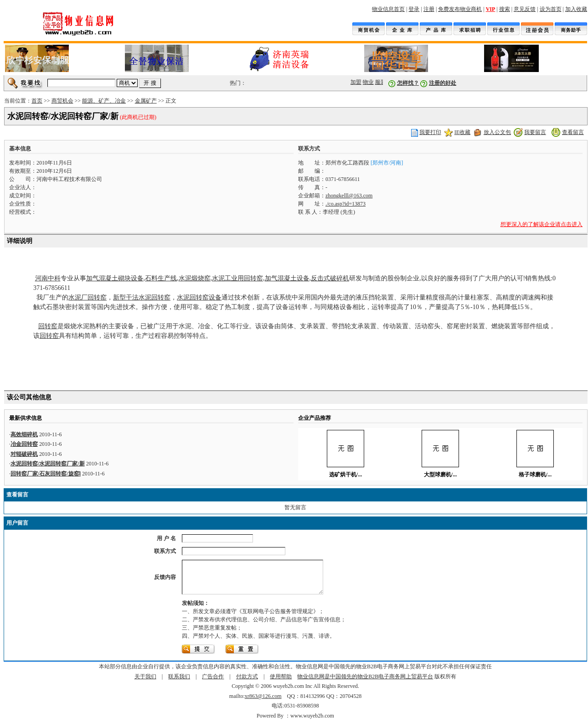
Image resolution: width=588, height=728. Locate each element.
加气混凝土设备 (287, 278)
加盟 (357, 82)
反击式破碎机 (330, 278)
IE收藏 (462, 132)
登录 (414, 9)
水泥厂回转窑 (88, 297)
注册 (429, 9)
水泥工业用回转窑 (237, 278)
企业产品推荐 (315, 418)
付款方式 (247, 683)
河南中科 (48, 278)
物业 (370, 82)
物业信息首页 (388, 9)
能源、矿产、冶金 (104, 101)
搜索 (505, 9)
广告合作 (213, 683)
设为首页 (551, 9)
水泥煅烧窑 (195, 278)
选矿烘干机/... (346, 475)
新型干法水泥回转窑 (142, 297)
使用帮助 (281, 683)
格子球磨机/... (535, 475)
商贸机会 (62, 101)
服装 (382, 82)
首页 (37, 101)
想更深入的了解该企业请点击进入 (542, 224)
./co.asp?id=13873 (346, 204)
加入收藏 (576, 9)
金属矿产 (146, 101)
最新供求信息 (26, 418)
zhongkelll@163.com (349, 196)
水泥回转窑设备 (199, 297)
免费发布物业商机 (460, 9)
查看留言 (573, 132)
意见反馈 (525, 9)
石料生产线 (161, 278)
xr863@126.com (263, 703)
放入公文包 (497, 132)
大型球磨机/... (440, 475)
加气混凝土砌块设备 (115, 278)
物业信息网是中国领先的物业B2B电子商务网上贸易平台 (365, 683)
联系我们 (179, 683)
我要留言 (535, 132)
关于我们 (145, 683)
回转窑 (48, 326)
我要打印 (430, 132)
